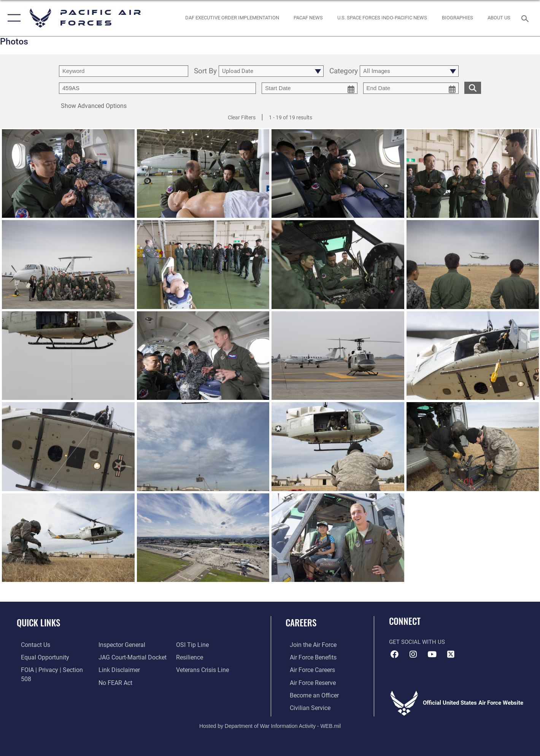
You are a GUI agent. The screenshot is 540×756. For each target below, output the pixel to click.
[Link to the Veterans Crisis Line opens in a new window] (203, 657)
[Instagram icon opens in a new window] (413, 654)
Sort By (205, 71)
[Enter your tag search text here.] (157, 88)
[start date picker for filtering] (310, 88)
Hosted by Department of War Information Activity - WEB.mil (270, 724)
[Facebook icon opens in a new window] (395, 654)
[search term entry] (124, 71)
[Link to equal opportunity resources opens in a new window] (39, 657)
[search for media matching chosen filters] (473, 88)
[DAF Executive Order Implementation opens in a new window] (232, 18)
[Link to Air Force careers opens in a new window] (308, 669)
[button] (12, 18)
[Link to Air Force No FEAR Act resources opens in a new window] (114, 669)
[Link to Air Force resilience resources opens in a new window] (191, 645)
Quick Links (38, 623)
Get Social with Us (417, 642)
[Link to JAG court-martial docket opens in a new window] (130, 645)
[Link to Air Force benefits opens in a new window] (308, 657)
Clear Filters (242, 117)
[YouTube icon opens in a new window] (432, 654)
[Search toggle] (526, 18)
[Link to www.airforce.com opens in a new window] (308, 645)
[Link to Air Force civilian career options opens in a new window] (305, 707)
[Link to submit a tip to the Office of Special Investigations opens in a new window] (112, 682)
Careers (301, 623)
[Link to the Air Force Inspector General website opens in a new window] (39, 682)
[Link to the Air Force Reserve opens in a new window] (308, 682)
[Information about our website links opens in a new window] (117, 657)
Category (344, 71)
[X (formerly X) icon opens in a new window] (451, 654)
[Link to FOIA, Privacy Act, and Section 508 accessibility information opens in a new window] (52, 669)
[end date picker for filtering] (411, 88)
